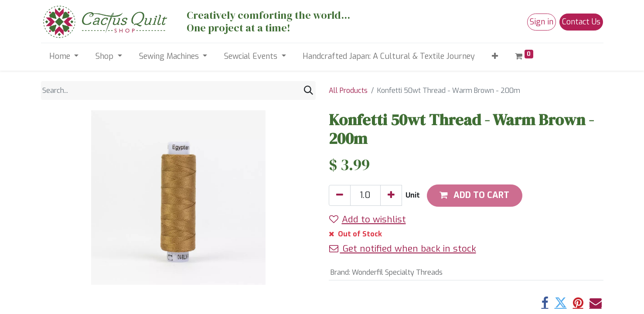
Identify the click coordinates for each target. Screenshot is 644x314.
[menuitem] (389, 56)
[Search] (308, 90)
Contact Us (581, 22)
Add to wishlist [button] (368, 219)
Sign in (542, 22)
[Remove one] (340, 195)
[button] (495, 56)
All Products (348, 90)
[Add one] (391, 195)
